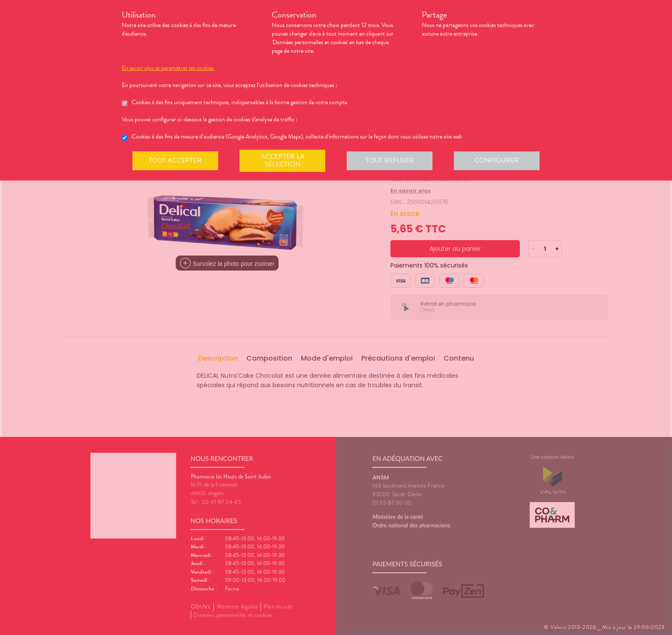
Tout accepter (175, 160)
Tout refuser (390, 160)
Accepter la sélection (283, 160)
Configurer (497, 160)
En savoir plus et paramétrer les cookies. (168, 68)
